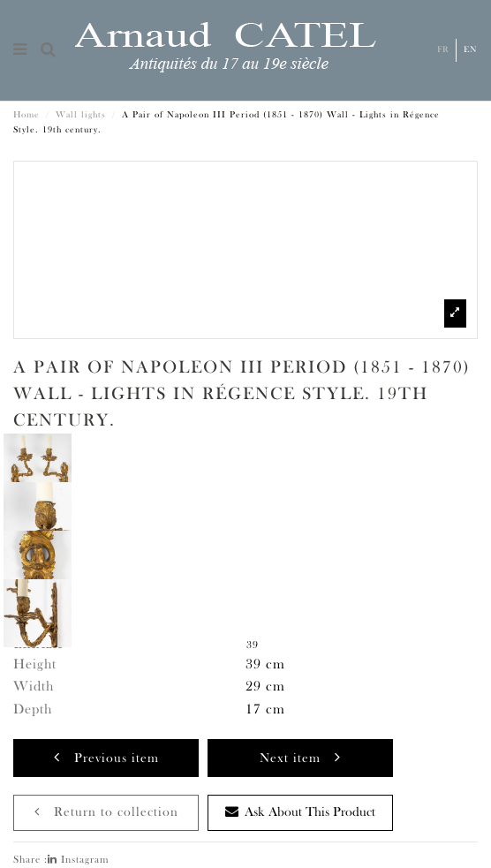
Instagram (79, 860)
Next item (300, 757)
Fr (443, 50)
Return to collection (106, 812)
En (471, 50)
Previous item (106, 757)
